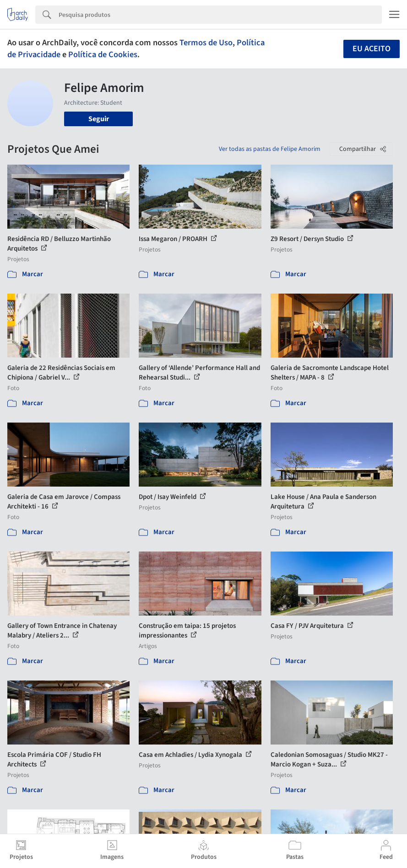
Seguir (99, 119)
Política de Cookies (103, 54)
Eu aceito (372, 49)
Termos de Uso (206, 43)
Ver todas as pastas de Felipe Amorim (270, 149)
